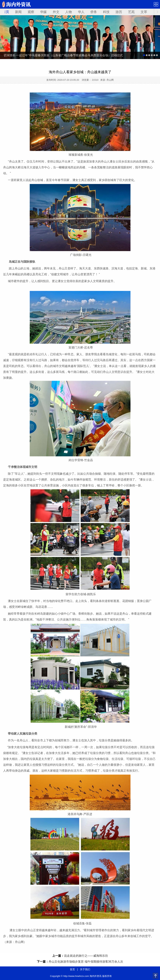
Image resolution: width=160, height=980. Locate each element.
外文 (56, 12)
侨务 (94, 12)
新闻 (18, 12)
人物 (69, 12)
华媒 (43, 12)
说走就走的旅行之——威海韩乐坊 (86, 956)
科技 (106, 12)
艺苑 (131, 12)
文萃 (144, 12)
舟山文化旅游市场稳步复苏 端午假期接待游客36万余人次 (86, 962)
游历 (119, 12)
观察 (31, 12)
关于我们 (85, 969)
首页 (6, 12)
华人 (81, 12)
